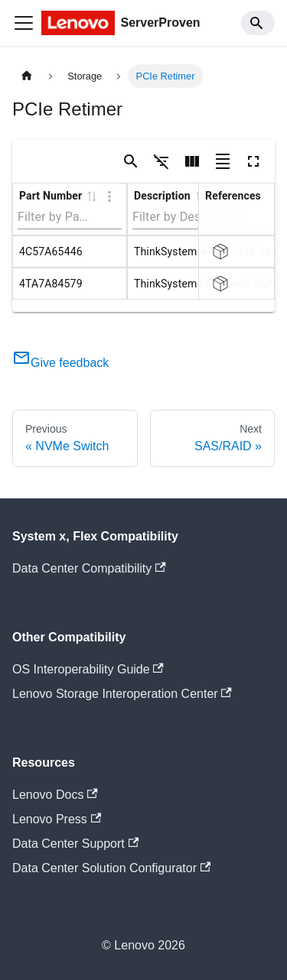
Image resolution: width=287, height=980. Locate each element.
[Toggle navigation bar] (24, 23)
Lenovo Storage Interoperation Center (122, 694)
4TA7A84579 (51, 284)
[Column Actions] (109, 196)
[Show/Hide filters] (161, 161)
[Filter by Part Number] (54, 217)
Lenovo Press (57, 819)
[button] (91, 196)
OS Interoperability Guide (88, 669)
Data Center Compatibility (89, 568)
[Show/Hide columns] (192, 161)
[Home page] (27, 76)
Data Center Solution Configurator (111, 868)
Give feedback (60, 363)
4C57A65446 (51, 251)
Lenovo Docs (55, 795)
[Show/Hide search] (131, 161)
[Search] (258, 23)
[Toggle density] (223, 161)
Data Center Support (75, 844)
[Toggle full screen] (253, 161)
